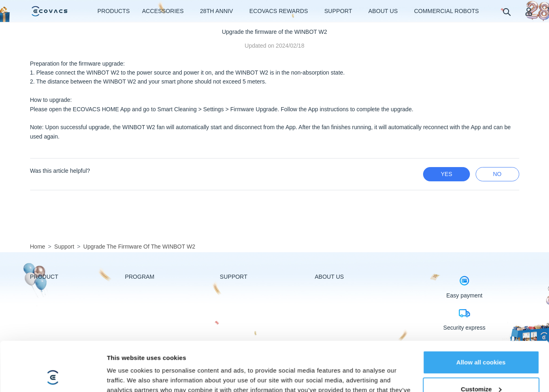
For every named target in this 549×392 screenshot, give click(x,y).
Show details (126, 376)
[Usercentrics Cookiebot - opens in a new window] (53, 376)
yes (446, 174)
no (497, 174)
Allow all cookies (481, 316)
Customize (481, 342)
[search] (506, 12)
